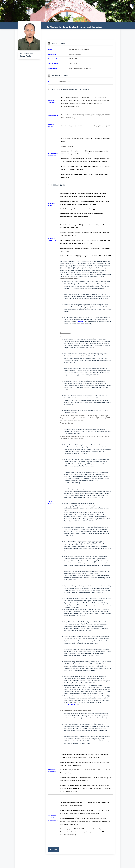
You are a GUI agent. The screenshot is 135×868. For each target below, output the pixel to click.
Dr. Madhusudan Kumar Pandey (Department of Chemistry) (74, 27)
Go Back (53, 849)
